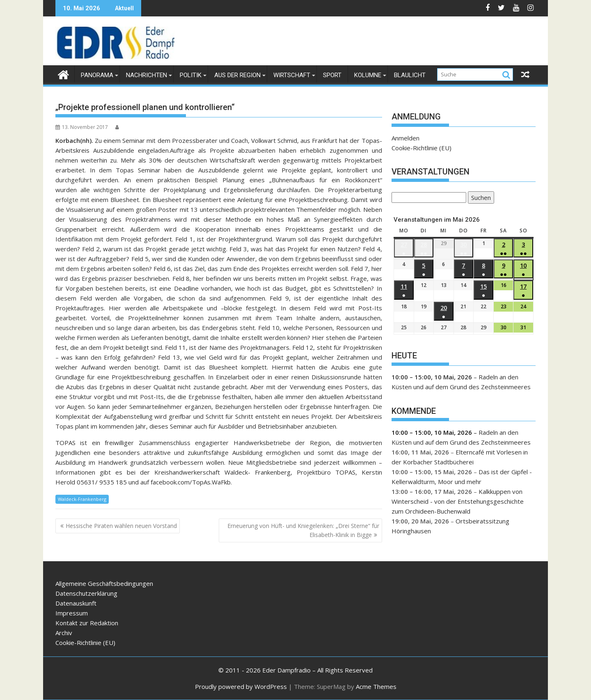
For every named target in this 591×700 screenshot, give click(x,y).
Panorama (97, 75)
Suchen (479, 198)
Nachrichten (147, 75)
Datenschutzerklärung (86, 593)
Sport (332, 75)
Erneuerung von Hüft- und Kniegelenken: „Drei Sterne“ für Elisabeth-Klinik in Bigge (303, 530)
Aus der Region (237, 75)
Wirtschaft (292, 75)
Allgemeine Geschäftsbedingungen (104, 583)
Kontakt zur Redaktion (87, 623)
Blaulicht (410, 75)
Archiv (64, 633)
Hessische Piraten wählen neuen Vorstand (121, 526)
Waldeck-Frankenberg (82, 499)
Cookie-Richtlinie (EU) (421, 148)
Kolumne (368, 75)
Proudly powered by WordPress (241, 686)
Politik (191, 75)
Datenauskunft (76, 603)
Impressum (72, 613)
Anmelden (405, 138)
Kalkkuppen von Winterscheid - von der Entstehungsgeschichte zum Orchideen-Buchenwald (458, 501)
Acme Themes (376, 686)
